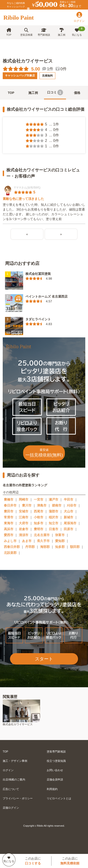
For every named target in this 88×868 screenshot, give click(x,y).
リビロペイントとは (59, 798)
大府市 (24, 523)
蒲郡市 (54, 511)
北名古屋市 (42, 535)
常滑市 (9, 517)
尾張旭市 (70, 523)
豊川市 (27, 505)
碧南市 (57, 505)
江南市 (24, 517)
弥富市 (60, 535)
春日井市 (10, 505)
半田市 (68, 499)
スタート (44, 659)
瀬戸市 (54, 499)
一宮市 (39, 499)
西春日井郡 (12, 547)
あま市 (27, 541)
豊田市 (9, 511)
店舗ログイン (11, 808)
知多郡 (60, 547)
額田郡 (75, 547)
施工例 (62, 32)
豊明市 (39, 529)
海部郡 (45, 547)
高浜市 (9, 529)
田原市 (68, 529)
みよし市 (10, 541)
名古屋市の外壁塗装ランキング (25, 485)
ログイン (8, 770)
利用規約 (52, 789)
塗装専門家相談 (56, 752)
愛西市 (9, 535)
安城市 (24, 511)
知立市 (54, 523)
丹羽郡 (30, 547)
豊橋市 (9, 499)
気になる (78, 31)
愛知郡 (60, 541)
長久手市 (43, 541)
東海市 (9, 523)
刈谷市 (72, 505)
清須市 (24, 535)
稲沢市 (54, 517)
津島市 (42, 505)
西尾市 (39, 511)
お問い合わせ (55, 770)
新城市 (68, 517)
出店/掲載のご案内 (14, 780)
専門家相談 (44, 32)
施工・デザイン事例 (15, 761)
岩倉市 (24, 529)
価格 (77, 93)
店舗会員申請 (55, 780)
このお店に (33, 861)
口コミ (55, 92)
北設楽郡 (10, 553)
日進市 (54, 529)
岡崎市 (24, 499)
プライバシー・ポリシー (18, 798)
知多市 (39, 523)
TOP (9, 32)
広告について (11, 789)
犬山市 (68, 511)
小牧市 (39, 517)
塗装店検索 (26, 32)
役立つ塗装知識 (56, 761)
